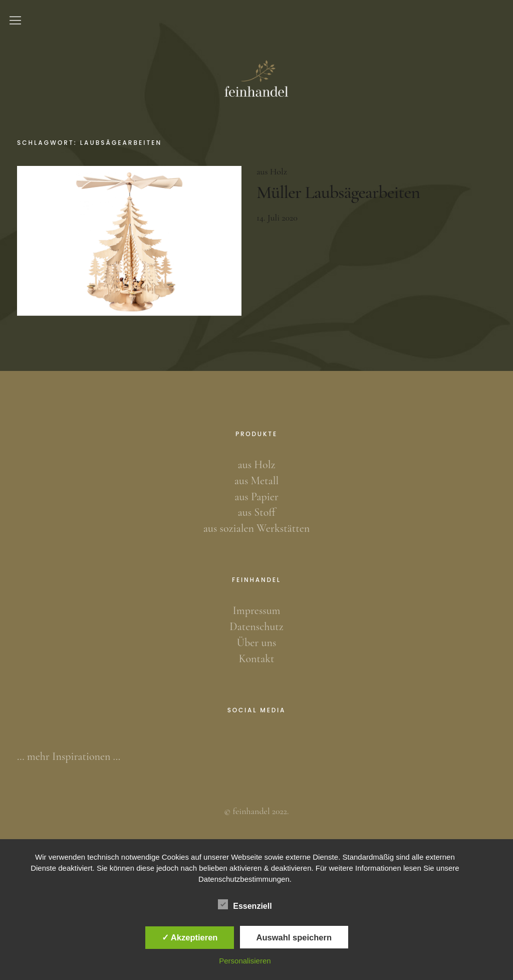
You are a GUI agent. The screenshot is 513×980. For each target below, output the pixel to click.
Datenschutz (256, 627)
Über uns (257, 643)
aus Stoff (256, 512)
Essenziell (245, 904)
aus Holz (272, 171)
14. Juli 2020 (277, 218)
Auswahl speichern (294, 937)
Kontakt (257, 659)
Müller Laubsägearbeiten (338, 192)
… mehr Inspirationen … (69, 756)
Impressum (257, 611)
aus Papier (256, 497)
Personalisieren (245, 961)
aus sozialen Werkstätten (256, 528)
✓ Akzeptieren (190, 937)
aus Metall (256, 481)
